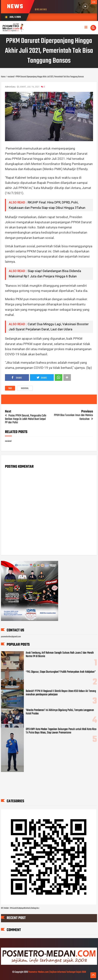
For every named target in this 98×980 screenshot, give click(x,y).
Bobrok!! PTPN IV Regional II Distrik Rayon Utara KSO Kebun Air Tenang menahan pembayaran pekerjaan (61, 693)
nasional (25, 388)
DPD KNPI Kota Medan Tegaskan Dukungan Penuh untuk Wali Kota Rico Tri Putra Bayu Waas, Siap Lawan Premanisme (61, 731)
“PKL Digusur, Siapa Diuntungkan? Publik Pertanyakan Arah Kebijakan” (61, 672)
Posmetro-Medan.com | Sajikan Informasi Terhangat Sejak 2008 (57, 972)
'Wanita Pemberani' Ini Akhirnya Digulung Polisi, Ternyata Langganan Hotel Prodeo (60, 712)
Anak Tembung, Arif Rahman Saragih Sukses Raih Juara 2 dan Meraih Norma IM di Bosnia (60, 655)
